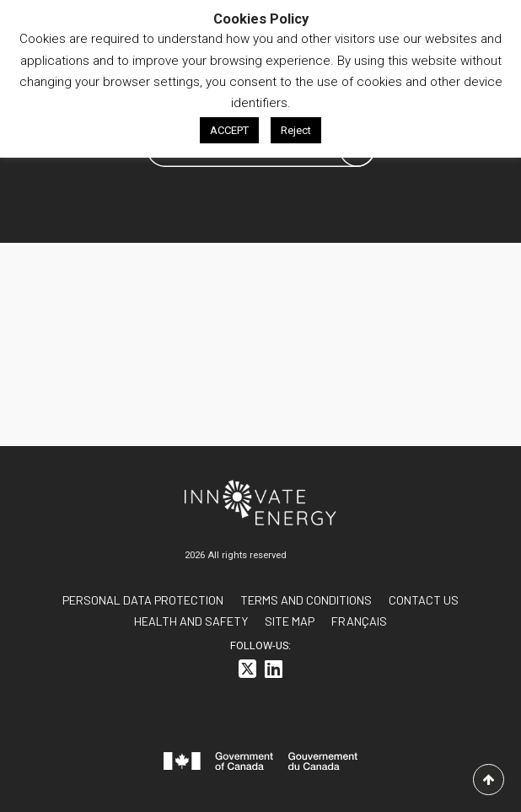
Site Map (290, 621)
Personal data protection (143, 600)
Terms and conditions (306, 600)
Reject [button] (296, 130)
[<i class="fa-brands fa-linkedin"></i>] (274, 672)
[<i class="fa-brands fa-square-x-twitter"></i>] (247, 672)
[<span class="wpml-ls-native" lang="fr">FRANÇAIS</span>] (359, 621)
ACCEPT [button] (229, 130)
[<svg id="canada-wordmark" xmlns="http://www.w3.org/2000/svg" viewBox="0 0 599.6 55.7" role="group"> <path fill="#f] (260, 764)
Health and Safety (191, 621)
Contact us (424, 600)
